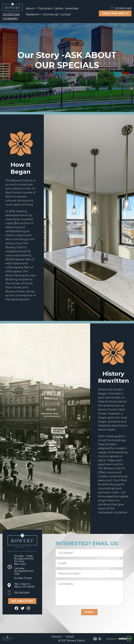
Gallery (59, 8)
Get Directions (22, 601)
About (30, 8)
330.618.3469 (11, 14)
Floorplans (45, 8)
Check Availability (115, 13)
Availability (11, 18)
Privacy (57, 637)
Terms (70, 637)
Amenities (72, 8)
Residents (32, 14)
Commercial (51, 14)
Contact (66, 14)
